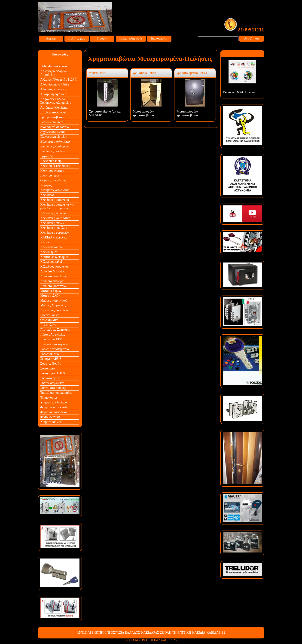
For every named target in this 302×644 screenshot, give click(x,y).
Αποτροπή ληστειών (54, 94)
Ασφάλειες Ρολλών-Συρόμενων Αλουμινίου (56, 101)
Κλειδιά (46, 242)
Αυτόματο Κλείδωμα (54, 108)
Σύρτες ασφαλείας (52, 383)
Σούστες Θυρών (51, 364)
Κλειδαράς (47, 195)
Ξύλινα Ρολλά (50, 315)
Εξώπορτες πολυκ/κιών (55, 142)
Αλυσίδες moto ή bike (55, 84)
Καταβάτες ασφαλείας (55, 190)
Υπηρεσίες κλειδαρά (54, 402)
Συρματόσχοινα (50, 378)
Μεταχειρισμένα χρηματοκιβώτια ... (145, 113)
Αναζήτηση (251, 38)
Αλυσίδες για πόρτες (54, 89)
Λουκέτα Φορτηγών (53, 286)
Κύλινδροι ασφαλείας (54, 267)
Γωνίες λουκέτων (52, 122)
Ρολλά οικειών (50, 354)
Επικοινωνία (159, 38)
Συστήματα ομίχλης (53, 388)
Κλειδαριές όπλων (52, 223)
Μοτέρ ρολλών (50, 296)
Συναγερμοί (48, 368)
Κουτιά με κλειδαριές (54, 257)
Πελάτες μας (76, 38)
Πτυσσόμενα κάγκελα (55, 344)
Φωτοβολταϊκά (50, 417)
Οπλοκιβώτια (49, 320)
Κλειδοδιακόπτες (52, 247)
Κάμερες (46, 185)
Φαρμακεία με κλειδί (54, 407)
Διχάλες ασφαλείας (53, 132)
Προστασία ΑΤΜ (52, 339)
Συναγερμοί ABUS (53, 373)
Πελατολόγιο (49, 325)
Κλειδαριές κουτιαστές (55, 218)
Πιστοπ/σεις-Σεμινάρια (55, 330)
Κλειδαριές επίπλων (53, 213)
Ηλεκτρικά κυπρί (52, 161)
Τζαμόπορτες (49, 398)
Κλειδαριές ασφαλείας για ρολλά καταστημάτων (57, 206)
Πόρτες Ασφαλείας (53, 334)
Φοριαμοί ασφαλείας (54, 412)
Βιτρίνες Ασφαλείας (53, 112)
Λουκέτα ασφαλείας (53, 276)
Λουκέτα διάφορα (52, 281)
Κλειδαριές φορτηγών (55, 233)
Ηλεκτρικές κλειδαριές (55, 166)
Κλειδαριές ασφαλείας (55, 200)
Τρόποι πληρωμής (131, 38)
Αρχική (51, 38)
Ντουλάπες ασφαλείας (55, 310)
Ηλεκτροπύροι (50, 175)
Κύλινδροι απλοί (51, 262)
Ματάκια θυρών (51, 291)
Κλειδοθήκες (49, 252)
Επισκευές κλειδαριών (55, 146)
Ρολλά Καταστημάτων (55, 349)
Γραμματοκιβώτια (52, 117)
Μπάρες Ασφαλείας (53, 305)
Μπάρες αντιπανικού (54, 301)
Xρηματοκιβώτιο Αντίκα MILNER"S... (105, 113)
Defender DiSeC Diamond (240, 92)
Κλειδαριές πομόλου (54, 228)
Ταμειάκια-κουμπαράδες (56, 393)
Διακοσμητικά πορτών (55, 127)
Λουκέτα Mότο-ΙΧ (53, 271)
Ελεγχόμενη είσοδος (54, 137)
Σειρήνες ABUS (51, 359)
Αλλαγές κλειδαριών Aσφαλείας (54, 73)
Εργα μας (47, 156)
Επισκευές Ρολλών (53, 151)
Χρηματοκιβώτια (52, 422)
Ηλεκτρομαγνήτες (52, 171)
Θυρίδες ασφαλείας (53, 180)
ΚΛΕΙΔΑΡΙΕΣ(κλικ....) (55, 237)
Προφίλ (102, 38)
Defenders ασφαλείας (54, 66)
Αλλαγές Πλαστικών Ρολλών (59, 80)
